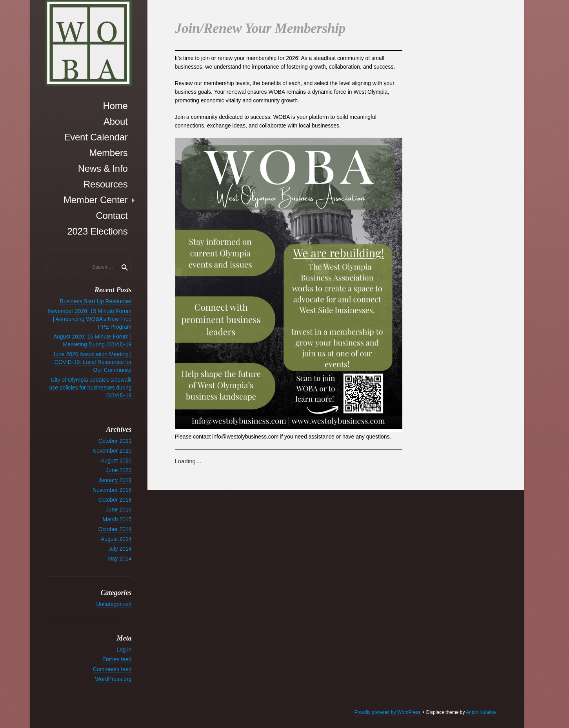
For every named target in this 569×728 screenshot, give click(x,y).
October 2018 (115, 500)
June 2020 (119, 470)
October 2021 (115, 441)
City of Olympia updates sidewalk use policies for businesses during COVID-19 (90, 388)
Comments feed (112, 669)
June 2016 (119, 510)
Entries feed (117, 659)
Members (108, 153)
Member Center (96, 200)
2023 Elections (97, 231)
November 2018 (112, 490)
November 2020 (112, 451)
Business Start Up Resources (96, 301)
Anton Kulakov (481, 712)
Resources (106, 184)
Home (115, 106)
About (116, 121)
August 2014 (116, 539)
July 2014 (120, 549)
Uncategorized (114, 604)
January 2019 (115, 480)
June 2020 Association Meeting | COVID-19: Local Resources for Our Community (92, 362)
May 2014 (119, 559)
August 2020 (116, 460)
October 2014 (115, 529)
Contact (112, 216)
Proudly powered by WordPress (388, 712)
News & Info (103, 168)
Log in (124, 650)
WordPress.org (113, 679)
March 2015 (117, 519)
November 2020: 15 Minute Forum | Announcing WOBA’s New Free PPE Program (90, 319)
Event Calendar (96, 137)
